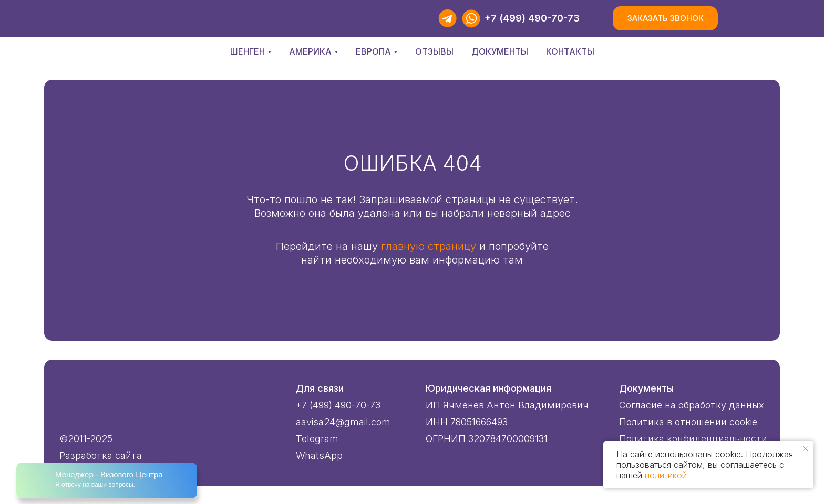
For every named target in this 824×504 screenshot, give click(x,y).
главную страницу (429, 246)
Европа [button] (373, 51)
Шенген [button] (248, 51)
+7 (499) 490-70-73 (532, 18)
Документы (500, 51)
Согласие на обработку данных (692, 405)
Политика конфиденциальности (693, 439)
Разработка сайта (101, 455)
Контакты (570, 51)
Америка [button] (310, 51)
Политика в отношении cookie (688, 422)
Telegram (317, 439)
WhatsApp (319, 455)
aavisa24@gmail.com (343, 422)
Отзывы (434, 51)
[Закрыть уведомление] (806, 449)
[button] (665, 18)
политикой (666, 475)
